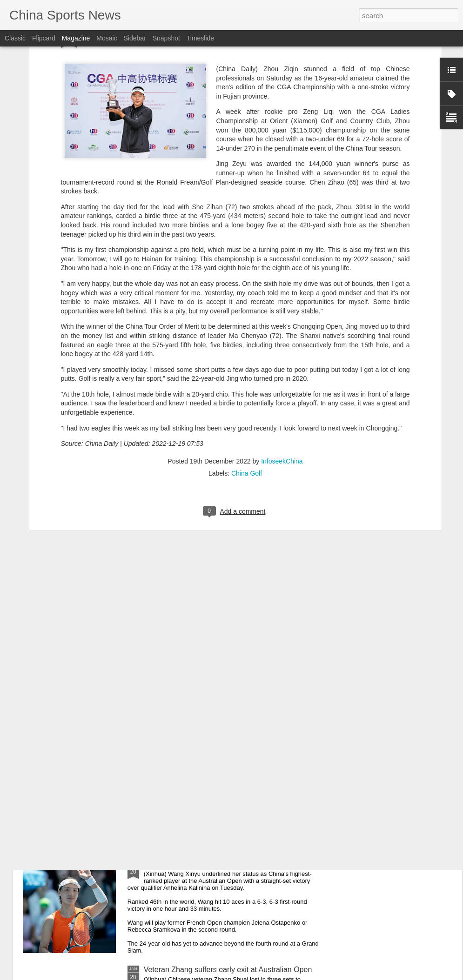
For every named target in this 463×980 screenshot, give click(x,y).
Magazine (76, 38)
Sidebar (135, 38)
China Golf (247, 359)
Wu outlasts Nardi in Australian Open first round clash (232, 758)
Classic (15, 38)
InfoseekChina (282, 347)
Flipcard (44, 38)
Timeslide (200, 38)
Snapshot (166, 38)
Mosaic (107, 38)
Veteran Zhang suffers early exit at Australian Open (228, 970)
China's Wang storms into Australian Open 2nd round (231, 864)
